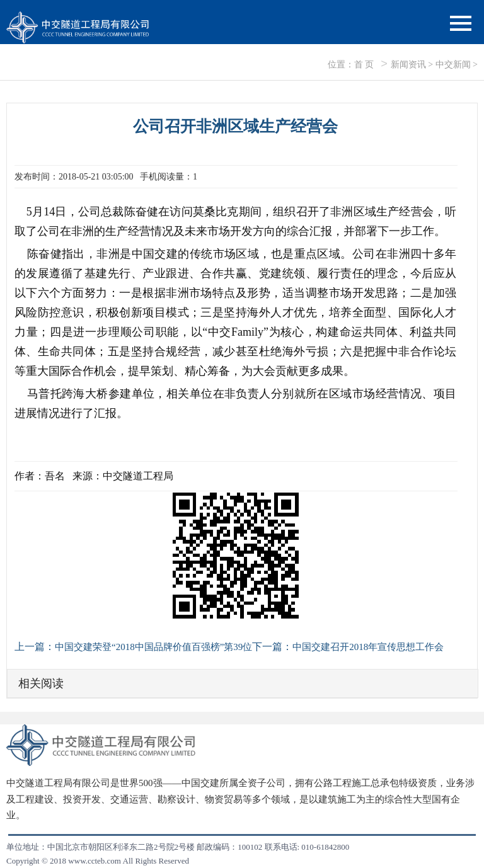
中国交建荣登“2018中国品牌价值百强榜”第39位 (153, 647)
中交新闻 (453, 65)
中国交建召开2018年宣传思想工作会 (368, 647)
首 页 (364, 65)
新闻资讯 (408, 65)
